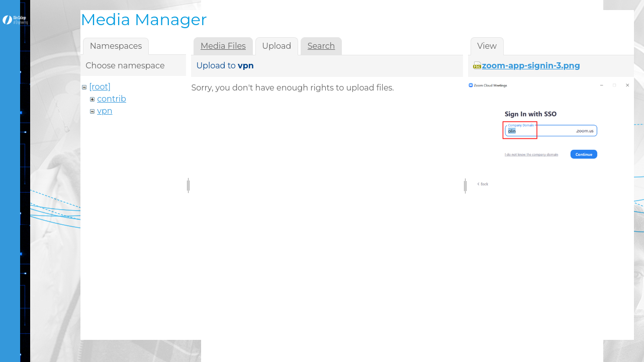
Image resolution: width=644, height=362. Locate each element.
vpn (105, 111)
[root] (100, 87)
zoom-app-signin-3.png (531, 66)
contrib (112, 99)
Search (321, 46)
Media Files (223, 46)
